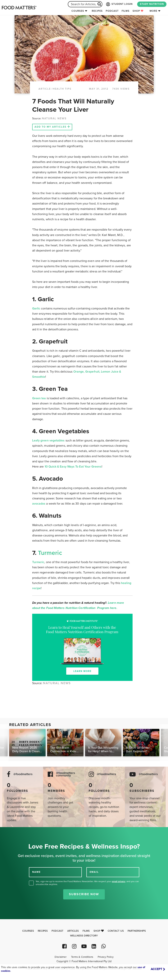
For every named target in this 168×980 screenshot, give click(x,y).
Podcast (112, 11)
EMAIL (94, 872)
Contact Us (116, 931)
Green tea (39, 398)
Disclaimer (61, 957)
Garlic (36, 309)
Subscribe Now (84, 894)
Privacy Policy (106, 957)
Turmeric (50, 553)
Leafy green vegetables (48, 441)
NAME (36, 872)
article (45, 89)
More (153, 11)
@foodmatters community (66, 774)
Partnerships (137, 931)
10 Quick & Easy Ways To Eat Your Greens (73, 467)
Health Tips (62, 89)
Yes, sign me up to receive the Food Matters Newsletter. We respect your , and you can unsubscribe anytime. (87, 883)
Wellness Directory (84, 936)
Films (126, 11)
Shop (138, 11)
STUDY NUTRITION (152, 4)
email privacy (119, 881)
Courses (78, 11)
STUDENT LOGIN (119, 4)
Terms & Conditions (82, 957)
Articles (73, 931)
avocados (39, 504)
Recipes (97, 11)
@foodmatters (23, 774)
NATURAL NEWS (54, 118)
